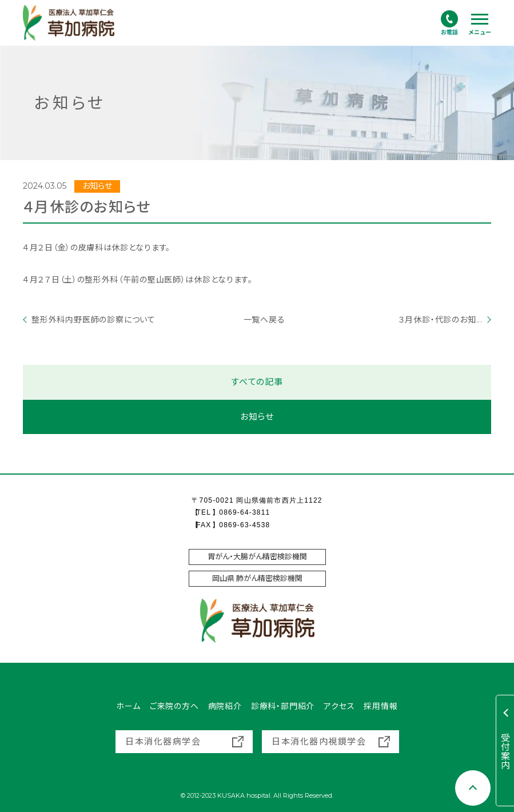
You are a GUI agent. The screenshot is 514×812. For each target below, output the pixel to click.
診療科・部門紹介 (283, 706)
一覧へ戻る (257, 320)
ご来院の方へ (174, 706)
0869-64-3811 (244, 512)
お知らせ (257, 417)
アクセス (339, 706)
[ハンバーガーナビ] (480, 25)
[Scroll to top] (473, 788)
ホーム (128, 706)
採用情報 (380, 706)
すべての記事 (257, 382)
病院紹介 (225, 706)
